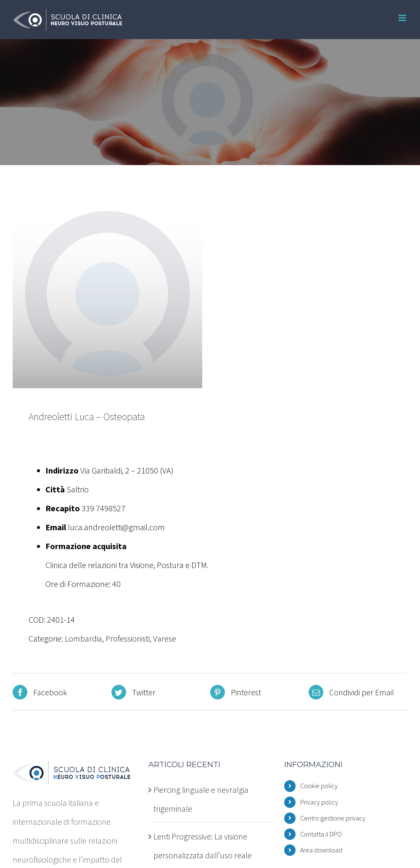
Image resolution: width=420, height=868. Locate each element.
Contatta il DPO (321, 834)
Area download (321, 850)
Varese (165, 638)
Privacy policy (319, 802)
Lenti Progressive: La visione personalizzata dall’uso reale (203, 846)
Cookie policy (319, 786)
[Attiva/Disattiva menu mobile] (403, 18)
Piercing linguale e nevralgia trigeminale (201, 799)
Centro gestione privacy (333, 818)
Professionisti (128, 638)
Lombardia (83, 638)
